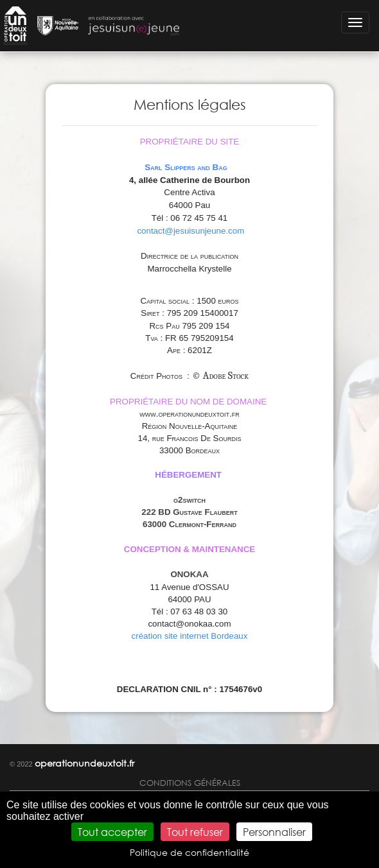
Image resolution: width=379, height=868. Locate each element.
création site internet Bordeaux (190, 636)
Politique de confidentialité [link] (189, 852)
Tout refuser (195, 832)
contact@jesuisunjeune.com (190, 231)
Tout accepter (112, 832)
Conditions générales (190, 783)
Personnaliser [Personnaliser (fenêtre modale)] (274, 832)
